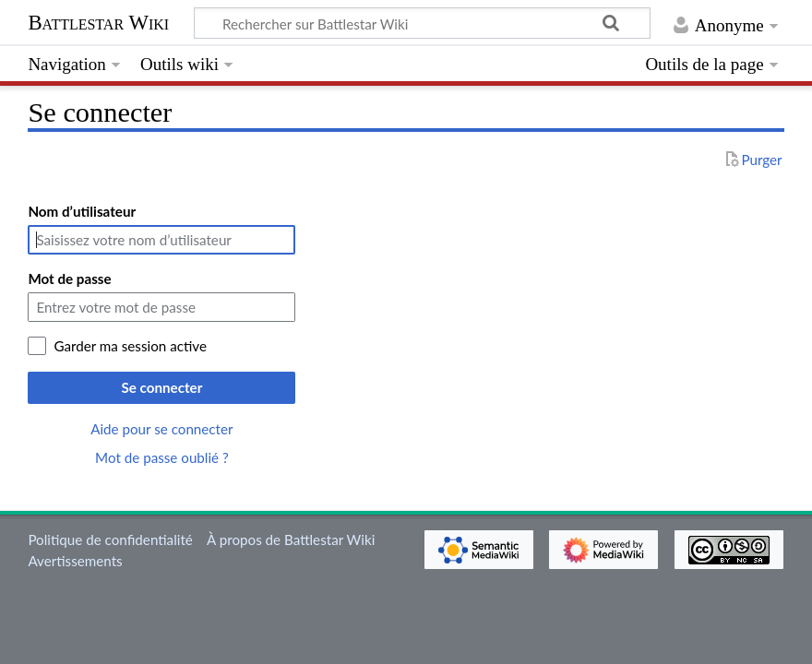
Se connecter (161, 387)
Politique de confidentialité (110, 539)
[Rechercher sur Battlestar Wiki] (422, 23)
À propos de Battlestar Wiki (291, 539)
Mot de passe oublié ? (162, 457)
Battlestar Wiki (98, 23)
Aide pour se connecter (161, 429)
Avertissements (75, 561)
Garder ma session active (130, 346)
